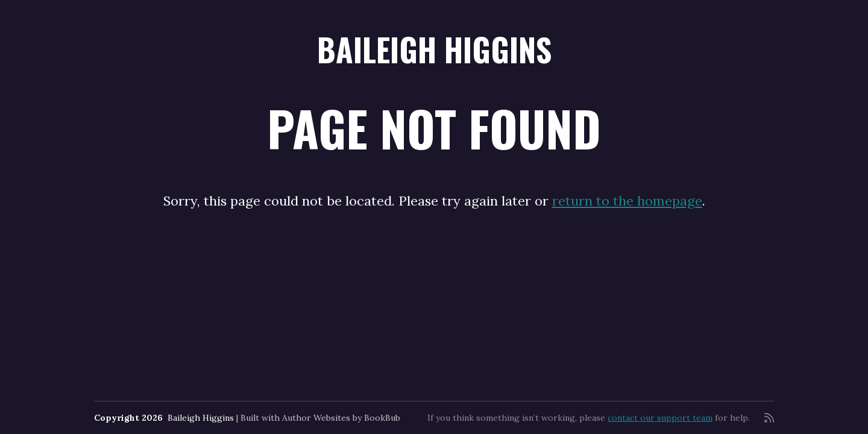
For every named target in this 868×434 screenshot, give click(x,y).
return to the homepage (627, 201)
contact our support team (660, 418)
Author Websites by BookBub (341, 418)
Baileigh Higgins (434, 49)
